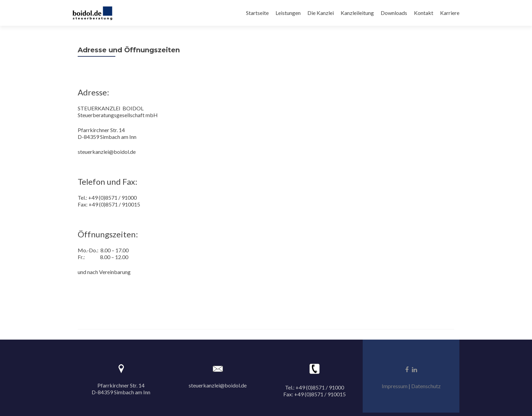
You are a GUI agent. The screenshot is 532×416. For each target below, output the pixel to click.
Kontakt (424, 13)
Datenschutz (426, 386)
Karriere (450, 13)
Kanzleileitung (357, 13)
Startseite (257, 13)
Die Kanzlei (321, 13)
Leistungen (288, 13)
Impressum (395, 386)
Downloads (394, 13)
